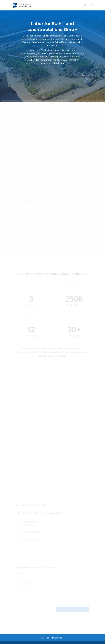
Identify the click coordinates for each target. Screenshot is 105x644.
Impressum (57, 638)
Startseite (44, 638)
